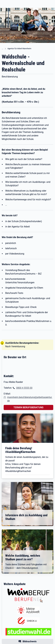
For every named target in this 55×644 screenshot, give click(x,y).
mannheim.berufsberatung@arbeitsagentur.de (30, 399)
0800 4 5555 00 (24, 388)
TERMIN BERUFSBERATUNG (28, 407)
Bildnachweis (30, 641)
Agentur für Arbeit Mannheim (19, 49)
